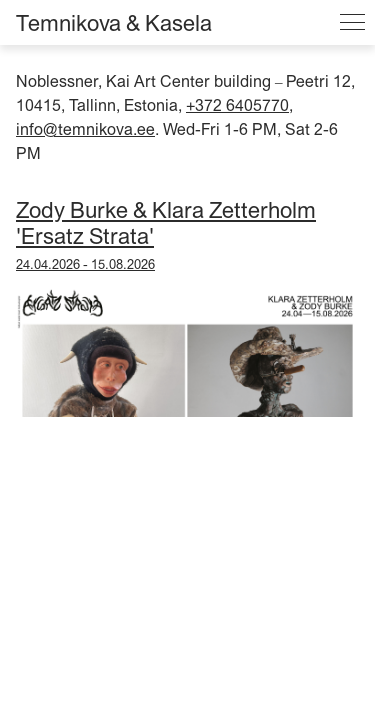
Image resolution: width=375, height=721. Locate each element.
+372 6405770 (237, 105)
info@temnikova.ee (85, 129)
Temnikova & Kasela (114, 23)
